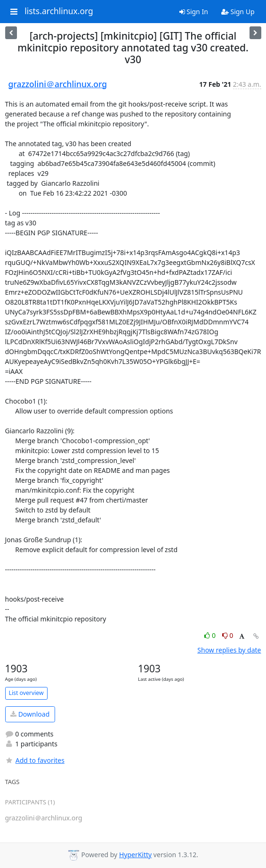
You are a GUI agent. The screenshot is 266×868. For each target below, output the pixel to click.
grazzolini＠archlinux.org (58, 84)
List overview (26, 693)
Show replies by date (229, 650)
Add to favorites (35, 760)
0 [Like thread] (211, 635)
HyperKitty (135, 855)
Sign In (194, 12)
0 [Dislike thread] (228, 635)
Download (30, 714)
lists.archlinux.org (59, 11)
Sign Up (238, 12)
